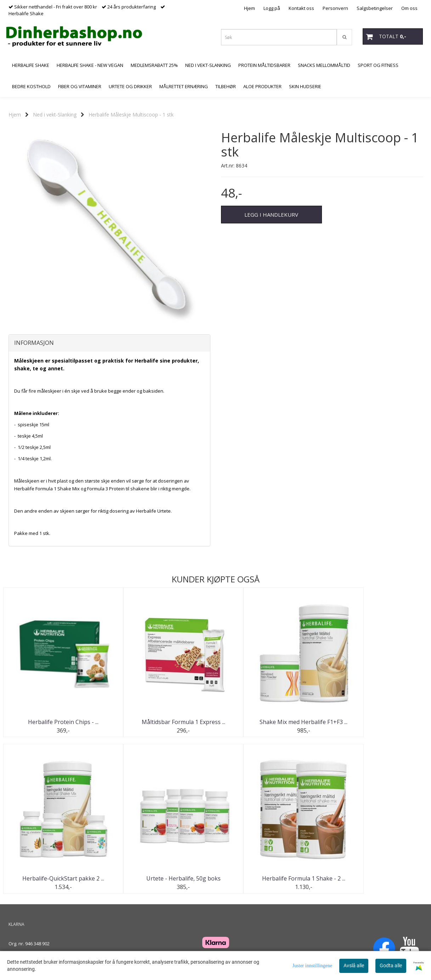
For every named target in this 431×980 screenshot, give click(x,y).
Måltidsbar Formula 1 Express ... (163, 722)
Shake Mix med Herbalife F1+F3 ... (269, 722)
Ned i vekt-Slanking (55, 115)
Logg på (272, 8)
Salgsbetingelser (375, 8)
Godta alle (391, 965)
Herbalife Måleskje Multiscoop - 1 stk (131, 115)
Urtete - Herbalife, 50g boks (56, 879)
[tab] (109, 343)
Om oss (409, 8)
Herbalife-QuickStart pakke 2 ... (375, 722)
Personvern (335, 8)
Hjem (249, 8)
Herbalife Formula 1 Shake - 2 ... (162, 879)
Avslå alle (354, 965)
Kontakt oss (301, 8)
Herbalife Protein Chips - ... (56, 722)
